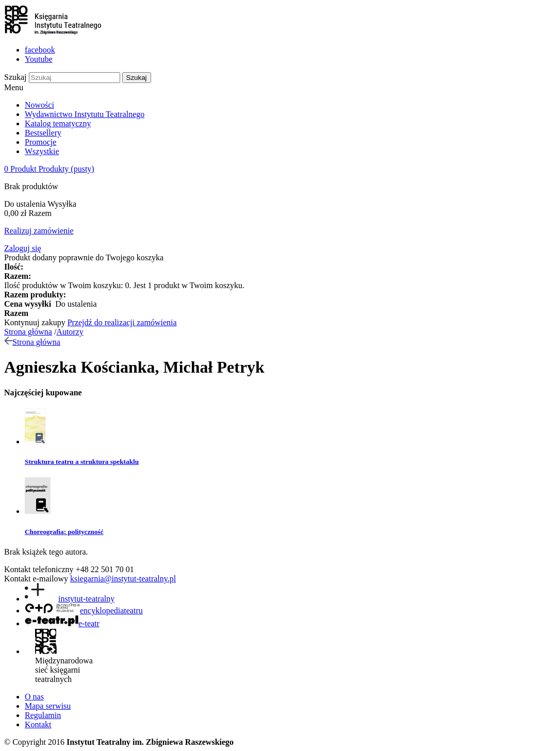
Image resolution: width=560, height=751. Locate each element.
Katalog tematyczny (58, 123)
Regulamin (43, 715)
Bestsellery (43, 133)
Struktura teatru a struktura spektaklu (82, 462)
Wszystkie (42, 151)
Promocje (40, 142)
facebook (40, 50)
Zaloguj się (23, 248)
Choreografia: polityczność (64, 532)
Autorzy (70, 332)
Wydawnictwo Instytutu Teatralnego (85, 114)
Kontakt (38, 724)
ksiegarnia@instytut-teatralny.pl (123, 579)
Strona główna (28, 332)
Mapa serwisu (48, 706)
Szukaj (15, 77)
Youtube (39, 59)
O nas (34, 697)
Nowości (39, 105)
